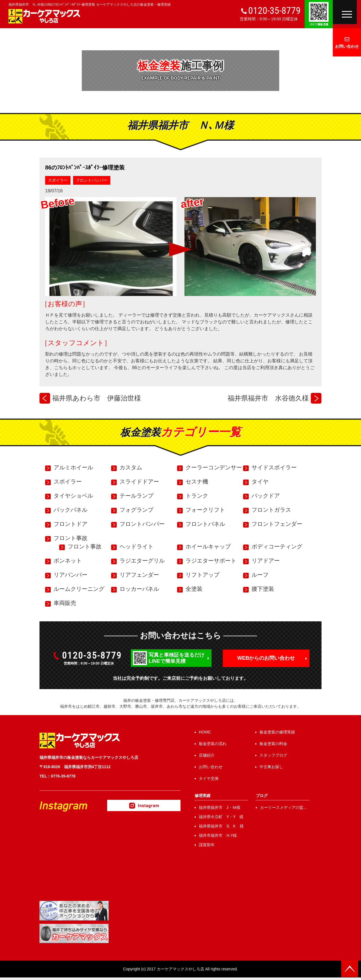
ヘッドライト (137, 546)
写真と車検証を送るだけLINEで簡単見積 (177, 658)
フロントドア (71, 524)
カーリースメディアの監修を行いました (284, 808)
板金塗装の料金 (273, 744)
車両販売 (65, 603)
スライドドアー (139, 482)
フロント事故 (71, 538)
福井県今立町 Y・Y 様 (221, 817)
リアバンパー (71, 575)
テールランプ (137, 496)
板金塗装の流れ (213, 744)
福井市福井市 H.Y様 (218, 835)
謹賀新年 (207, 845)
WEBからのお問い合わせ (266, 658)
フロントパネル (205, 524)
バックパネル (71, 510)
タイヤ (260, 482)
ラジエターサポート (211, 561)
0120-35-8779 (274, 10)
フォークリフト (205, 510)
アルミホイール (73, 467)
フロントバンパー (92, 180)
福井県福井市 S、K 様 (221, 826)
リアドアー (266, 561)
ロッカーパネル (139, 589)
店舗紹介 (207, 755)
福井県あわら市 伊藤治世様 (97, 398)
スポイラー (58, 180)
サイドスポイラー (274, 467)
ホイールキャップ (208, 546)
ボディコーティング (277, 546)
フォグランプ (137, 510)
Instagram (144, 805)
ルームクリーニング (79, 589)
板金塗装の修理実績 (277, 732)
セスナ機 (197, 482)
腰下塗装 (263, 589)
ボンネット (68, 561)
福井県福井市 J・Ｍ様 (220, 807)
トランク (197, 496)
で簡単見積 (319, 24)
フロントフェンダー (277, 524)
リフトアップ (202, 575)
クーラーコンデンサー (214, 467)
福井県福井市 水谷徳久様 (268, 398)
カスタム (131, 467)
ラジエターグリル (142, 561)
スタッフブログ (273, 755)
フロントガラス (271, 510)
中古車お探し (271, 767)
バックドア (266, 496)
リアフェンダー (139, 575)
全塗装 (194, 589)
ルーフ (260, 575)
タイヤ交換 (209, 778)
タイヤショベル (73, 496)
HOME (205, 732)
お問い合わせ (347, 46)
